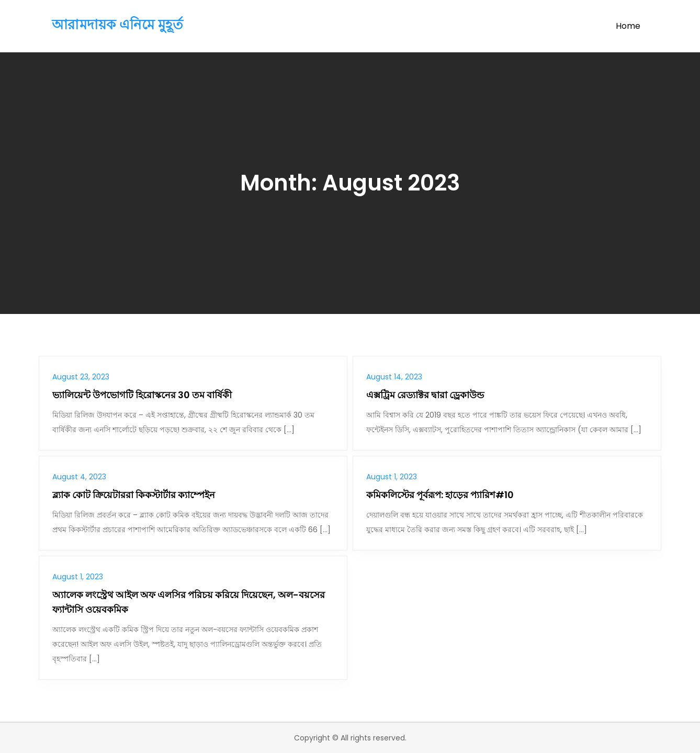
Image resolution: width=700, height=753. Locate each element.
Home (628, 26)
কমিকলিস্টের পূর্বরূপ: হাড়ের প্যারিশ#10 (440, 495)
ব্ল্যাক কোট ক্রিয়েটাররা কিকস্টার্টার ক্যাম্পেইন (134, 495)
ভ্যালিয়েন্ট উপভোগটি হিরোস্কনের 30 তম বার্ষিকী (142, 395)
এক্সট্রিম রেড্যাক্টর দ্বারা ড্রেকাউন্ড (425, 395)
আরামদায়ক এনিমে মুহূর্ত (118, 25)
